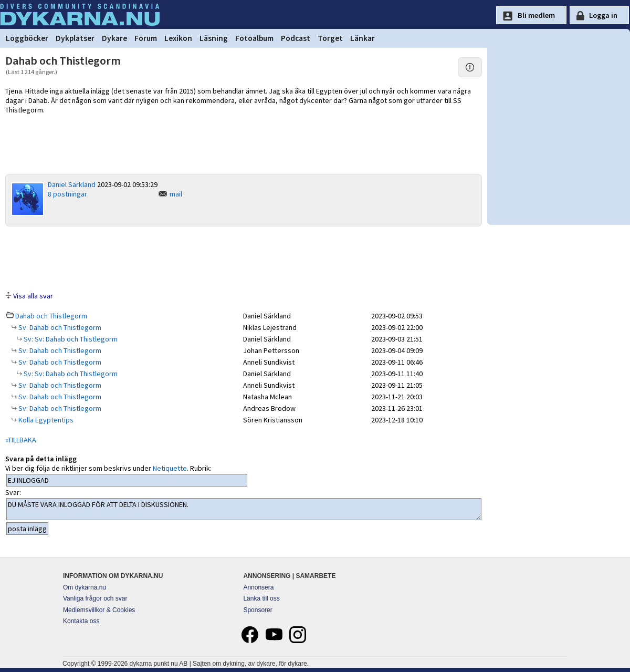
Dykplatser (75, 38)
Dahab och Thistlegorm (51, 316)
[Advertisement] (244, 258)
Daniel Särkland (72, 184)
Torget (330, 38)
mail (176, 194)
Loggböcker (27, 38)
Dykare (114, 38)
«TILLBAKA (21, 440)
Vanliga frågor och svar (95, 598)
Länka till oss (261, 598)
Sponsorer (258, 610)
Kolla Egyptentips (45, 420)
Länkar (363, 38)
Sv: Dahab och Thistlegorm (59, 327)
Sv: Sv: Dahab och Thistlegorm (70, 339)
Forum (146, 38)
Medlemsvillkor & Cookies (99, 610)
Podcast (296, 38)
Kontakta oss (81, 621)
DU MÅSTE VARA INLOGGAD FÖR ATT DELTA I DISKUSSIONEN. (244, 509)
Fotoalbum (254, 38)
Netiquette (170, 468)
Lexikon (178, 38)
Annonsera (258, 587)
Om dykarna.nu (85, 587)
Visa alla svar (33, 296)
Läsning (214, 38)
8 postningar (67, 194)
